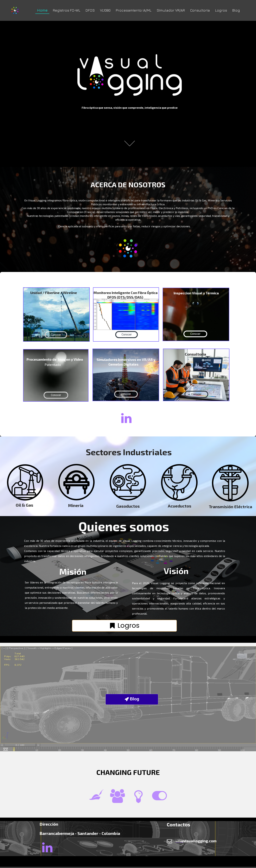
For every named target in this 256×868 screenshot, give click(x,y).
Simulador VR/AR (171, 10)
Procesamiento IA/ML (134, 10)
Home (42, 10)
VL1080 (105, 10)
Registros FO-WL (67, 10)
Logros (221, 10)
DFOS (90, 10)
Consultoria (200, 10)
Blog (236, 10)
